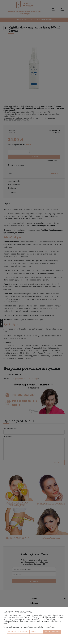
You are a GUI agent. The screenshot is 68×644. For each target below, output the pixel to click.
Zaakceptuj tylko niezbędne (18, 632)
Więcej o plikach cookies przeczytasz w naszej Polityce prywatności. (29, 627)
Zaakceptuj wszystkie (52, 632)
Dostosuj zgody (36, 632)
